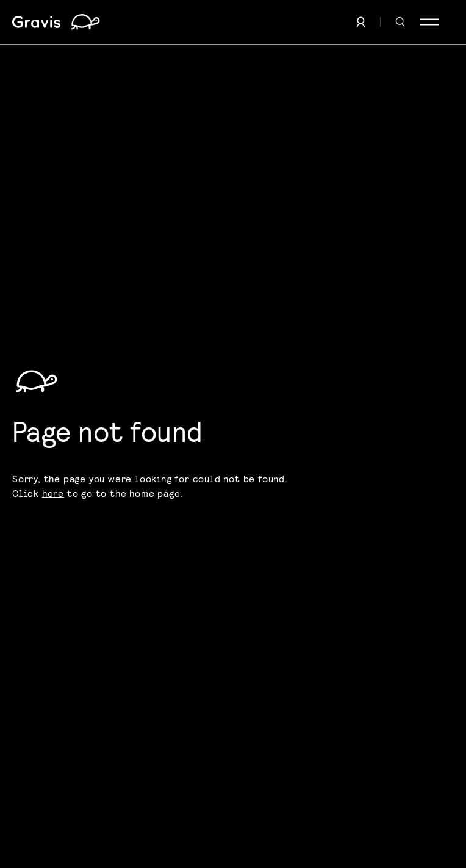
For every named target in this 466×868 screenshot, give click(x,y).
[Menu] (429, 22)
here (53, 493)
